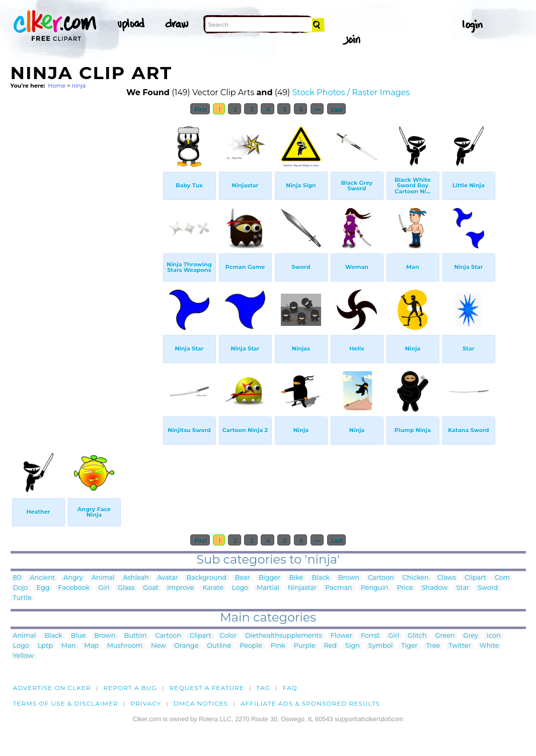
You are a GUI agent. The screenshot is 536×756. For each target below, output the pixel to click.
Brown (349, 578)
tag (263, 688)
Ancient (42, 578)
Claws (447, 578)
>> (317, 109)
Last (336, 109)
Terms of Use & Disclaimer (66, 703)
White (489, 646)
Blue (78, 636)
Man (68, 646)
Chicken (416, 578)
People (251, 646)
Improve (180, 588)
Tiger (409, 646)
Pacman (339, 588)
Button (136, 636)
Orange (186, 646)
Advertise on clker (52, 688)
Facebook (74, 588)
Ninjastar (302, 588)
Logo (240, 588)
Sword (488, 588)
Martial (268, 588)
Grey (471, 636)
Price (405, 588)
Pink (278, 646)
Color (228, 636)
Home (57, 86)
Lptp (45, 646)
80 (17, 578)
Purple (305, 646)
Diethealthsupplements (284, 636)
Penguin (375, 588)
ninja (79, 86)
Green (445, 636)
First (200, 109)
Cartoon (381, 578)
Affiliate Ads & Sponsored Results (310, 703)
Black (320, 578)
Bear (243, 578)
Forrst (370, 636)
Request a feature (207, 688)
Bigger (270, 578)
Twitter (460, 646)
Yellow (23, 656)
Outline (219, 646)
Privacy (146, 703)
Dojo (21, 588)
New (158, 646)
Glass (126, 588)
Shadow (435, 588)
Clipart (475, 578)
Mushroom (125, 646)
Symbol (381, 646)
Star (463, 588)
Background (206, 578)
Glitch (417, 636)
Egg (43, 588)
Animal (103, 578)
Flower (341, 636)
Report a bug (130, 688)
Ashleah (136, 578)
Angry (73, 578)
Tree (433, 646)
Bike (296, 578)
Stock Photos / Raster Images (351, 92)
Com (502, 578)
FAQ (290, 688)
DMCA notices (201, 703)
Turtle (22, 598)
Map (91, 646)
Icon (494, 636)
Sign (353, 646)
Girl (104, 588)
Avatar (168, 578)
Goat (151, 588)
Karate (213, 588)
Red (330, 646)
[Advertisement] (86, 271)
